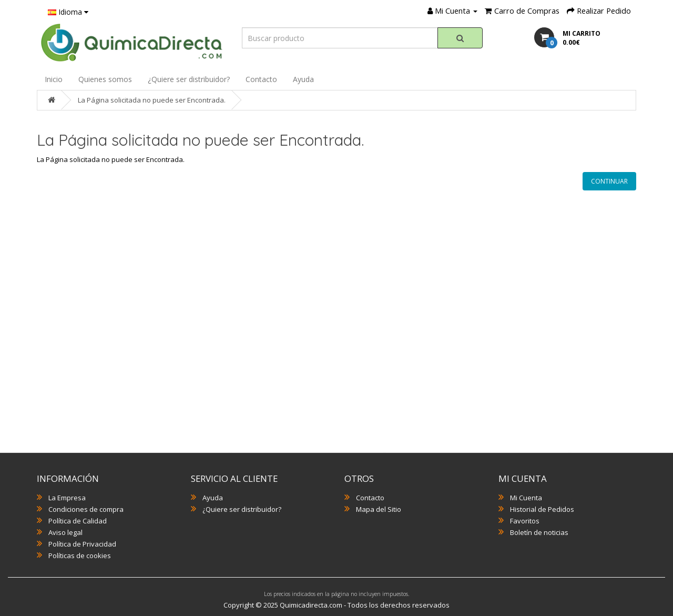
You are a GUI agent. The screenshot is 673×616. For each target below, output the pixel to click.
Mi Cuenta (526, 498)
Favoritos (525, 521)
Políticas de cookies (80, 556)
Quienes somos (105, 79)
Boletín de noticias (539, 532)
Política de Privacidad (82, 544)
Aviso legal (65, 532)
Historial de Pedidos (542, 509)
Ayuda (303, 79)
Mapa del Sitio (379, 509)
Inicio (54, 79)
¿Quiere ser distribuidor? (189, 79)
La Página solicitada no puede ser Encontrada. (152, 100)
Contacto (261, 79)
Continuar (609, 181)
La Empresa (67, 498)
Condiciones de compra (86, 509)
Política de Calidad (78, 521)
